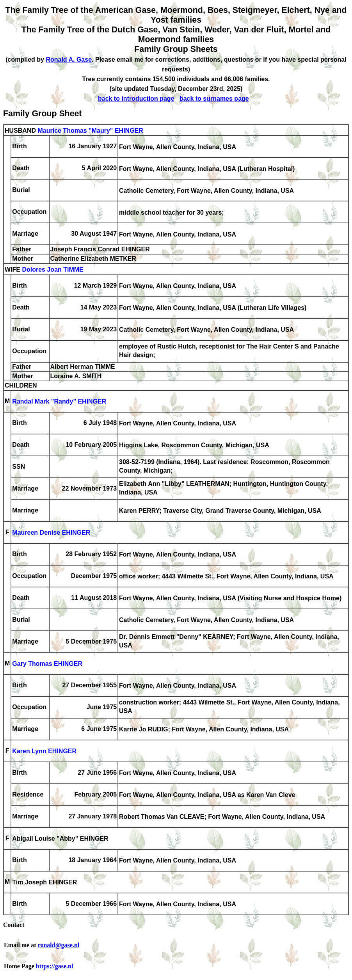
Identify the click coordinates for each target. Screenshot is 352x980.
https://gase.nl (55, 966)
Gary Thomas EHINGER (47, 664)
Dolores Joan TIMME (52, 270)
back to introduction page (136, 99)
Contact (14, 925)
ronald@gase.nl (59, 945)
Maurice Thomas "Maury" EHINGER (90, 131)
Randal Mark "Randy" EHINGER (59, 402)
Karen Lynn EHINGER (44, 751)
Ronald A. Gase (69, 60)
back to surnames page (214, 99)
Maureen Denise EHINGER (51, 533)
